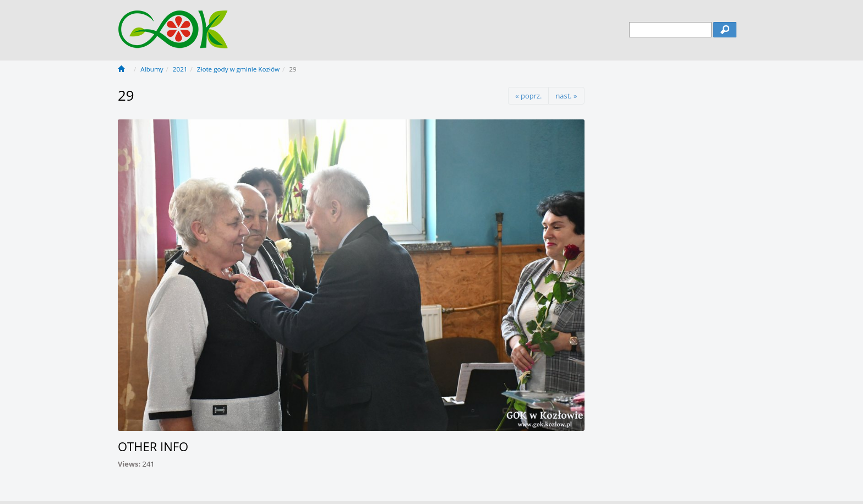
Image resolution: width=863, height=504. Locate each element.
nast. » (566, 96)
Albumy (152, 69)
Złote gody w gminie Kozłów (238, 69)
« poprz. (528, 96)
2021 (180, 69)
